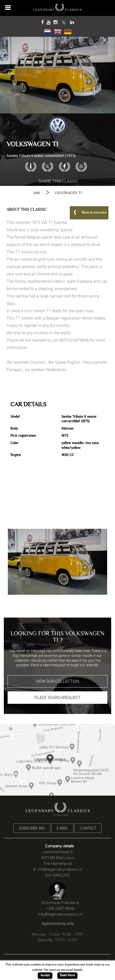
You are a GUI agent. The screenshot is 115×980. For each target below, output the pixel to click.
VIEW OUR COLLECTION (58, 681)
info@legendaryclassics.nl (60, 869)
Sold (37, 193)
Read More (67, 975)
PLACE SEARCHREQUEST (58, 697)
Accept (45, 975)
